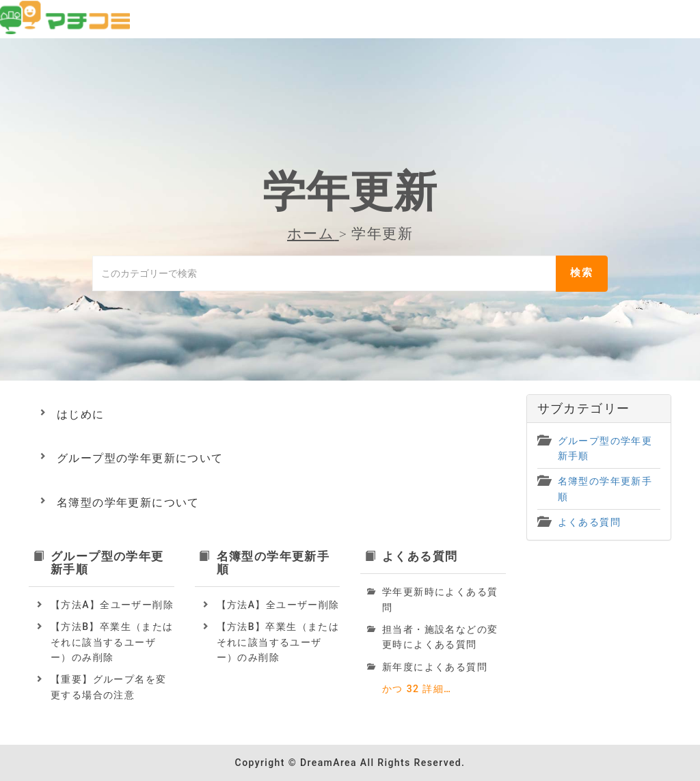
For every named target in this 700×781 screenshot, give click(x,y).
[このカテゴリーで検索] (324, 273)
